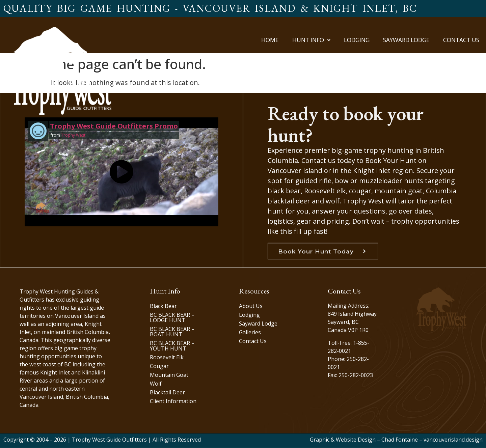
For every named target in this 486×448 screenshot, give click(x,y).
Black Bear (163, 306)
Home (270, 40)
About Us (251, 306)
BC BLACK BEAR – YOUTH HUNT (172, 346)
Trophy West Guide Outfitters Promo (114, 126)
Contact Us (461, 40)
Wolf (156, 384)
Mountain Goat (169, 375)
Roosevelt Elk (167, 358)
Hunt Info (311, 40)
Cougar (159, 366)
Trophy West (73, 135)
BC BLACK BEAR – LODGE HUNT (172, 318)
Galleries (250, 333)
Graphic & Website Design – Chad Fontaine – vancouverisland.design (396, 440)
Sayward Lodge (406, 40)
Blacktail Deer (167, 393)
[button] (311, 40)
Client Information (173, 401)
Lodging (357, 40)
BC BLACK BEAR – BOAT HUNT (172, 332)
